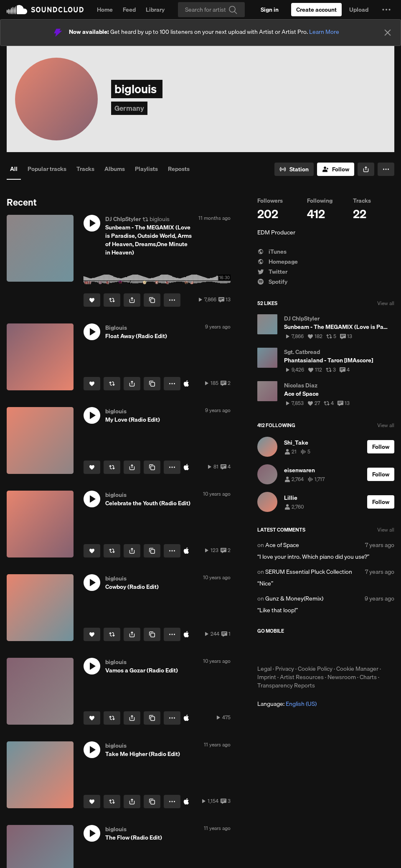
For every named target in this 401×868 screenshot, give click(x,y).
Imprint (267, 677)
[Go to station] (294, 169)
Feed (129, 10)
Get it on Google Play (339, 649)
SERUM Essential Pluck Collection (309, 572)
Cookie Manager (357, 669)
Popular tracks (47, 169)
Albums (115, 169)
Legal (264, 669)
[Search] (211, 10)
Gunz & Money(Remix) (294, 598)
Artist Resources (302, 677)
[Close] (388, 33)
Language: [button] (287, 704)
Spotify (272, 282)
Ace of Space (282, 545)
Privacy (285, 669)
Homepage (278, 262)
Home (105, 10)
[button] (386, 10)
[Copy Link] (152, 300)
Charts (368, 677)
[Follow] (336, 169)
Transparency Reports (286, 685)
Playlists (146, 169)
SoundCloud (45, 10)
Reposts (179, 169)
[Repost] (112, 300)
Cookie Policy (315, 669)
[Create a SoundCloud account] (316, 10)
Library (155, 10)
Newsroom (342, 677)
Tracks (85, 169)
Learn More (324, 32)
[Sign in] (270, 10)
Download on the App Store (282, 649)
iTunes (272, 252)
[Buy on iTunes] (186, 384)
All (14, 169)
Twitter (272, 272)
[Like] (92, 300)
